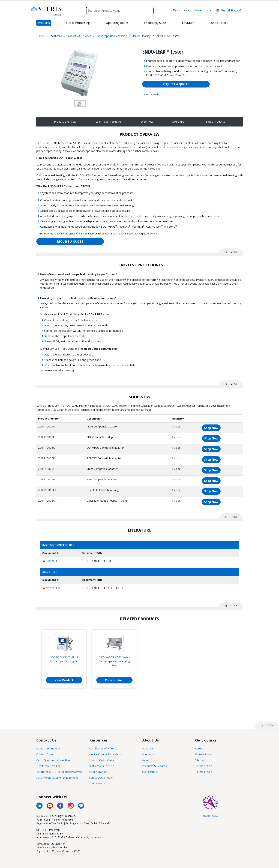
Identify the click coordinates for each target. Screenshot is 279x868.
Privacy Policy (203, 754)
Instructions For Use (102, 766)
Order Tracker (98, 772)
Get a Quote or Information (53, 760)
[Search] (120, 11)
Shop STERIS (97, 783)
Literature (178, 122)
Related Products (214, 122)
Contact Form (45, 754)
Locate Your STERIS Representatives (59, 772)
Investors (148, 754)
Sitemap (200, 760)
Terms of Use (204, 772)
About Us (148, 748)
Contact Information (48, 748)
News (146, 760)
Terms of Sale (204, 766)
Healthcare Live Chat (49, 766)
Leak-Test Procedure (109, 122)
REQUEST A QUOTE (176, 84)
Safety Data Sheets (101, 777)
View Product (64, 680)
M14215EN (53, 588)
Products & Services (155, 766)
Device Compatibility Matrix (106, 754)
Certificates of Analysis (103, 748)
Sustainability (150, 772)
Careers (200, 748)
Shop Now (151, 94)
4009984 (51, 561)
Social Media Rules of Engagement (57, 777)
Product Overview (65, 122)
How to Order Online (102, 760)
